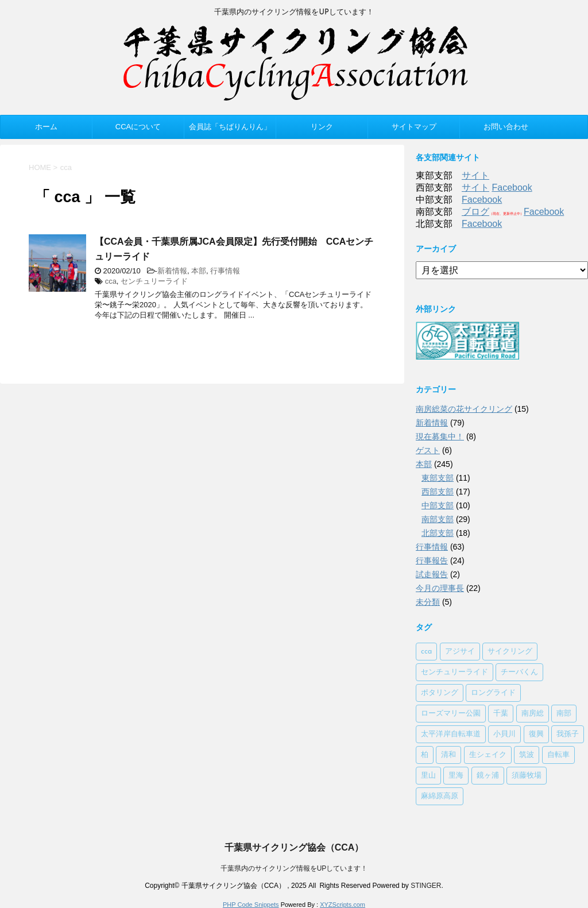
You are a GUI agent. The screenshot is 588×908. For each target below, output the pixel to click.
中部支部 (438, 505)
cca (111, 281)
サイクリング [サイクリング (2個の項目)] (510, 652)
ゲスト (428, 450)
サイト (475, 175)
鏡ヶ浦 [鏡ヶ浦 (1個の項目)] (488, 776)
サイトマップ (414, 127)
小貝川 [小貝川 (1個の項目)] (504, 734)
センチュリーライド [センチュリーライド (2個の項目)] (454, 672)
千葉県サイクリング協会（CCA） (294, 847)
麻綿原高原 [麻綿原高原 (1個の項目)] (440, 796)
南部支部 (438, 519)
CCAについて (138, 127)
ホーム (46, 127)
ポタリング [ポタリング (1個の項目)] (440, 693)
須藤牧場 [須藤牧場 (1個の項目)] (527, 776)
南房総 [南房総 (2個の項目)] (533, 714)
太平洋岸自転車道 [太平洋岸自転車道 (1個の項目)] (451, 734)
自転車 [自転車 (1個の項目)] (558, 755)
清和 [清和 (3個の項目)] (448, 755)
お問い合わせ (506, 127)
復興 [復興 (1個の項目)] (536, 734)
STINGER (426, 886)
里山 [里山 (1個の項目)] (428, 776)
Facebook (512, 188)
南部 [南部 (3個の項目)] (564, 714)
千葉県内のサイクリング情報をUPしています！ (294, 868)
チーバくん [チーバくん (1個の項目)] (519, 672)
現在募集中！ (440, 436)
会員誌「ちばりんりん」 (230, 127)
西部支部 (438, 492)
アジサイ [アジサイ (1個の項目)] (460, 652)
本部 (199, 271)
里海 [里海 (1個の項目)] (456, 776)
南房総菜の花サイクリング (464, 409)
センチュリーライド (154, 281)
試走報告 (432, 574)
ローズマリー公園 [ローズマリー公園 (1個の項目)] (451, 714)
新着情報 (172, 271)
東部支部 (438, 478)
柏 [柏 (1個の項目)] (425, 755)
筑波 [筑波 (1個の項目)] (527, 755)
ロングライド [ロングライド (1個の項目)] (493, 693)
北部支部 (438, 533)
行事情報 (225, 271)
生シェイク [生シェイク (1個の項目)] (488, 755)
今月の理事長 (440, 588)
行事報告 (432, 561)
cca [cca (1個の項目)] (426, 652)
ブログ (475, 212)
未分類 (428, 602)
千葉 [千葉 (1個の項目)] (501, 714)
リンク (322, 127)
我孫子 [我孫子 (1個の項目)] (568, 734)
